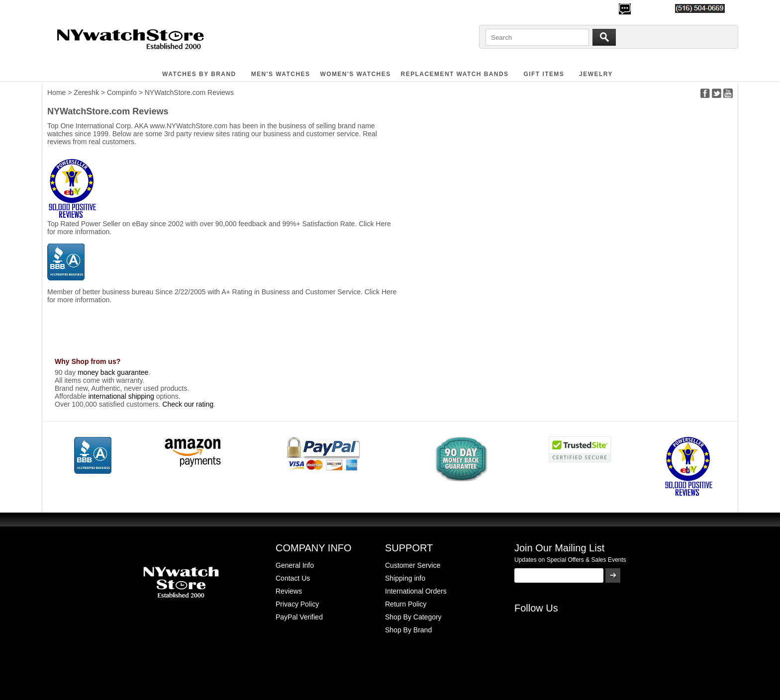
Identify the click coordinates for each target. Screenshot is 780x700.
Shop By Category (413, 617)
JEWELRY (596, 74)
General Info (295, 565)
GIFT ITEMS (544, 74)
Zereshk (86, 92)
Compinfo (122, 92)
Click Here (375, 224)
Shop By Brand (408, 630)
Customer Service (413, 565)
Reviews (289, 591)
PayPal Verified (299, 617)
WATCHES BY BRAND (199, 74)
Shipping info (405, 578)
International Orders (416, 591)
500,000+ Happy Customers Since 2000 (106, 8)
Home (56, 92)
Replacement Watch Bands (455, 74)
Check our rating (188, 404)
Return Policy (406, 604)
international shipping (121, 396)
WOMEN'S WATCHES (355, 74)
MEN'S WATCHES (281, 74)
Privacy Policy (297, 604)
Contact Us (293, 578)
